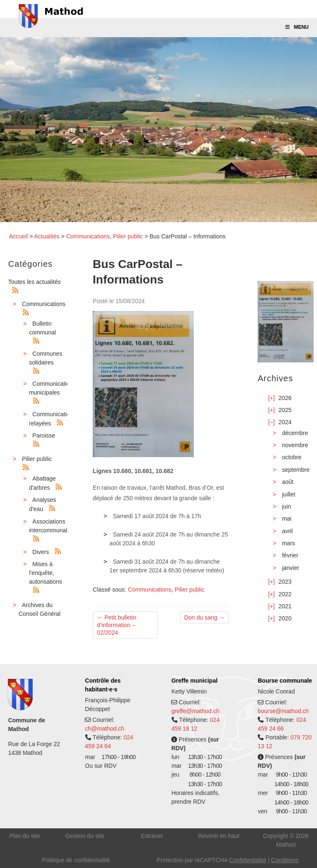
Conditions (285, 860)
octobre (292, 457)
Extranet (152, 836)
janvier (290, 568)
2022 (285, 594)
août (288, 482)
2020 (285, 618)
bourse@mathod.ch (283, 711)
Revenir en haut (219, 836)
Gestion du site (85, 836)
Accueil (18, 236)
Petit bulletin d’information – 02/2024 (117, 625)
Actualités (47, 236)
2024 (285, 422)
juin (287, 506)
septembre (296, 470)
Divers (41, 552)
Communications (88, 236)
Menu (297, 27)
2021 (285, 606)
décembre (295, 433)
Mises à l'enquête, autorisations (45, 573)
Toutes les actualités (34, 282)
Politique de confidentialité (76, 860)
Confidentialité (248, 860)
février (290, 555)
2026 (285, 398)
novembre (295, 445)
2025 (285, 410)
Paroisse (44, 435)
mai (287, 519)
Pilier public (128, 236)
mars (288, 543)
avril (287, 531)
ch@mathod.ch (104, 729)
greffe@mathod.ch (195, 711)
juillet (289, 494)
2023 (285, 582)
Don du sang (204, 617)
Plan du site (24, 836)
